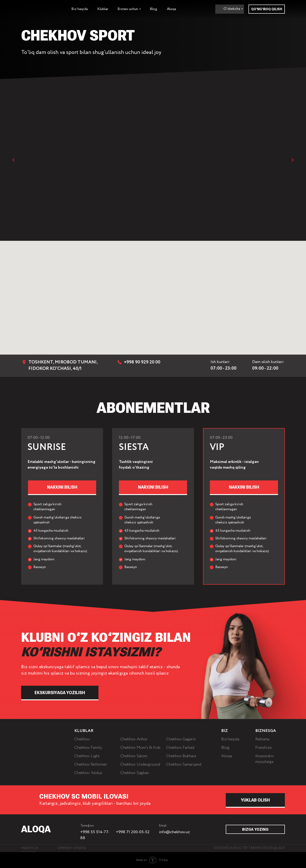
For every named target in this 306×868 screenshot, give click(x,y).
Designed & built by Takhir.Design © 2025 (249, 848)
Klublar (103, 9)
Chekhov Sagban (135, 773)
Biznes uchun (128, 9)
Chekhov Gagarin (181, 739)
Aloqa (171, 9)
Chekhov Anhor (134, 739)
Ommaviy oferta (72, 848)
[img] (39, 732)
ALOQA (36, 829)
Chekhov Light (87, 756)
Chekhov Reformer (91, 764)
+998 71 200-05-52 (133, 832)
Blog (153, 9)
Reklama (262, 739)
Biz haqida (80, 9)
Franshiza (263, 748)
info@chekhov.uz (174, 832)
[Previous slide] (14, 160)
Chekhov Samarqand (184, 764)
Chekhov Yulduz (88, 773)
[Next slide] (292, 160)
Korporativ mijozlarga (265, 759)
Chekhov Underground (140, 764)
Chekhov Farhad (180, 748)
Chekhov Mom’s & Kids (140, 748)
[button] (244, 487)
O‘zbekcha (232, 9)
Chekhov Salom (134, 756)
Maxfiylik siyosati (30, 850)
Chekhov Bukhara (181, 756)
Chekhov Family (88, 748)
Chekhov (82, 739)
